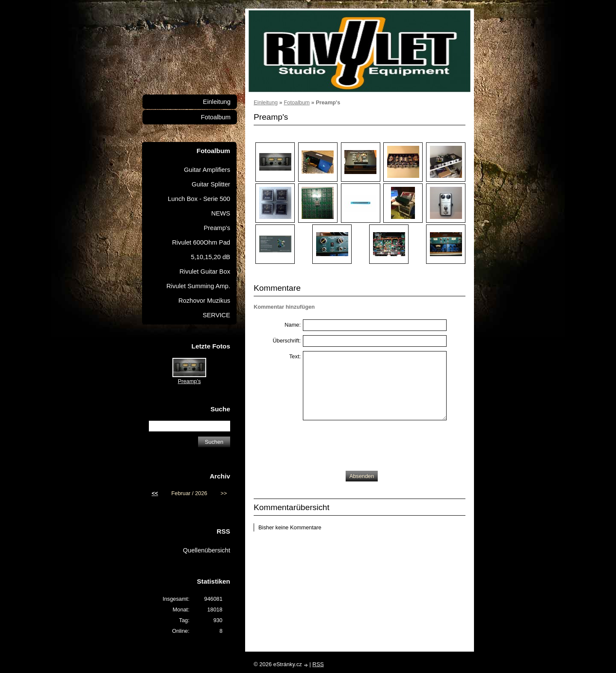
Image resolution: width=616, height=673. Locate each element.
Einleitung (266, 102)
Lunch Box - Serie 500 (199, 199)
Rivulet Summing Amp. (198, 286)
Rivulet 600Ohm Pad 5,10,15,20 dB (201, 250)
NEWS (221, 213)
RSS (318, 664)
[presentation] (368, 443)
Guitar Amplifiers (207, 170)
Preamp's (217, 228)
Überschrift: (287, 341)
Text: (295, 356)
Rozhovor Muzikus (204, 301)
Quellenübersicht (207, 550)
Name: (293, 325)
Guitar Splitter (211, 184)
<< (155, 493)
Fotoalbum (296, 102)
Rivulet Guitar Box (205, 272)
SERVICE (216, 315)
